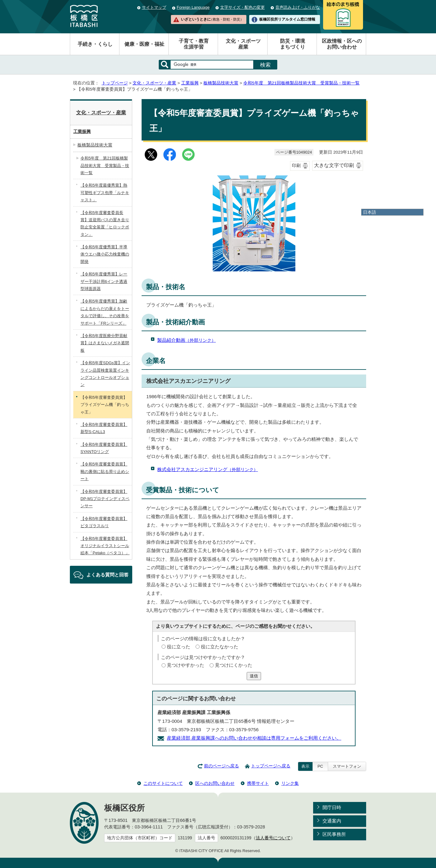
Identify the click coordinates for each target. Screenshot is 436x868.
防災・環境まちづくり (293, 44)
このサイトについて (163, 783)
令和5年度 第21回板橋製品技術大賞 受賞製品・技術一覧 (301, 83)
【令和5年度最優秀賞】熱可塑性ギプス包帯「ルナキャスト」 (105, 193)
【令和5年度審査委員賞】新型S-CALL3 (104, 428)
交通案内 (332, 821)
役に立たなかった (220, 647)
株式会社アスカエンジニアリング (208, 469)
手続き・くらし (95, 44)
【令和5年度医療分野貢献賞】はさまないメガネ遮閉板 (105, 343)
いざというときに (212, 19)
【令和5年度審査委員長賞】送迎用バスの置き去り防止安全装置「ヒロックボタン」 (105, 224)
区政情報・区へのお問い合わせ (342, 44)
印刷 (296, 166)
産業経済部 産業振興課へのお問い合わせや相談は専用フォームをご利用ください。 (254, 738)
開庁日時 (332, 807)
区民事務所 (334, 834)
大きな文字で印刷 (334, 165)
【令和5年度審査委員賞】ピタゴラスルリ (104, 522)
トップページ (115, 83)
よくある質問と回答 (107, 575)
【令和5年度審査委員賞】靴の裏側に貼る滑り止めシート (105, 471)
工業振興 (190, 83)
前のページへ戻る (221, 766)
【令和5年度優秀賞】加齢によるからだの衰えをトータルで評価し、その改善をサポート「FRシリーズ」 (105, 312)
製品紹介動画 (187, 340)
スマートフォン (347, 766)
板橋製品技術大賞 (221, 83)
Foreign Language (193, 7)
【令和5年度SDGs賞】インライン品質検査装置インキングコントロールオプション (105, 374)
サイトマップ (154, 7)
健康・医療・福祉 (144, 44)
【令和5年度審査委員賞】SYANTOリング (104, 448)
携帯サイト (258, 783)
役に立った (179, 647)
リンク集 (290, 783)
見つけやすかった (186, 665)
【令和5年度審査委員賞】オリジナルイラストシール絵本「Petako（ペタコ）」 (105, 546)
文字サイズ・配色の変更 (242, 7)
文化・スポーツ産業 (243, 44)
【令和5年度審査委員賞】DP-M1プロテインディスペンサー (105, 499)
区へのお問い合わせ (215, 783)
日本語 (370, 212)
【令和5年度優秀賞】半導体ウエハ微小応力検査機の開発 (105, 254)
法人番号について (273, 838)
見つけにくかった (234, 665)
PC (320, 766)
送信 (254, 676)
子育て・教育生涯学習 (194, 44)
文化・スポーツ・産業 (154, 83)
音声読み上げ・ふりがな (298, 7)
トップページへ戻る (271, 766)
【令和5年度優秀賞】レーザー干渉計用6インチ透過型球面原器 (104, 281)
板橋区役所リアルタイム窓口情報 (287, 19)
